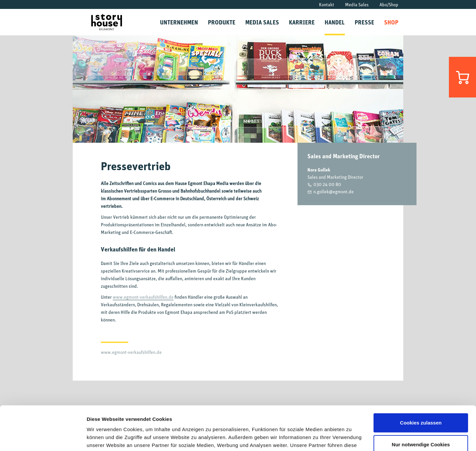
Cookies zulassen (421, 381)
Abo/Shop (389, 4)
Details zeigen (103, 438)
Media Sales (357, 4)
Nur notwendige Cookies (421, 403)
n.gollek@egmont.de (334, 191)
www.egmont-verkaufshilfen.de (143, 297)
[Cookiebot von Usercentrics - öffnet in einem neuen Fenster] (43, 438)
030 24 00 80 (327, 184)
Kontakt (327, 4)
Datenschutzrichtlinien (327, 420)
